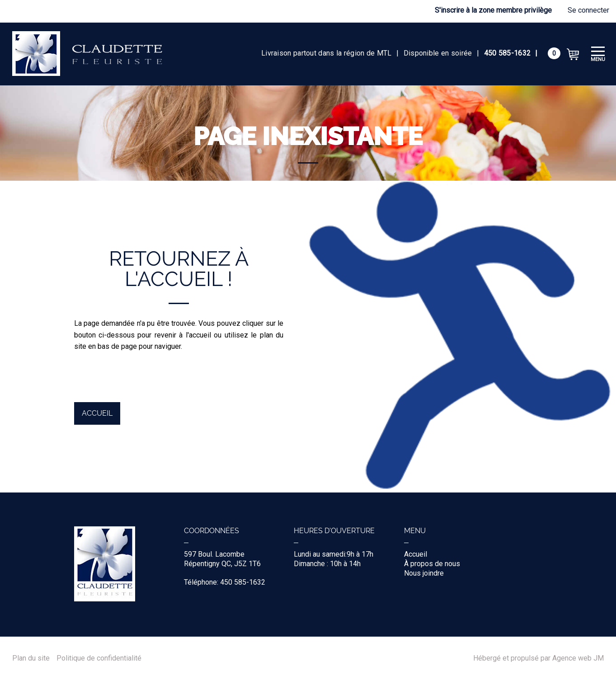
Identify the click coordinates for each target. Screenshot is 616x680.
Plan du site (31, 658)
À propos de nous (432, 564)
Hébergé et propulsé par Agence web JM (538, 658)
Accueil (97, 413)
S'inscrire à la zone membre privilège (493, 10)
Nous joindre (424, 573)
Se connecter (588, 10)
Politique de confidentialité (99, 658)
